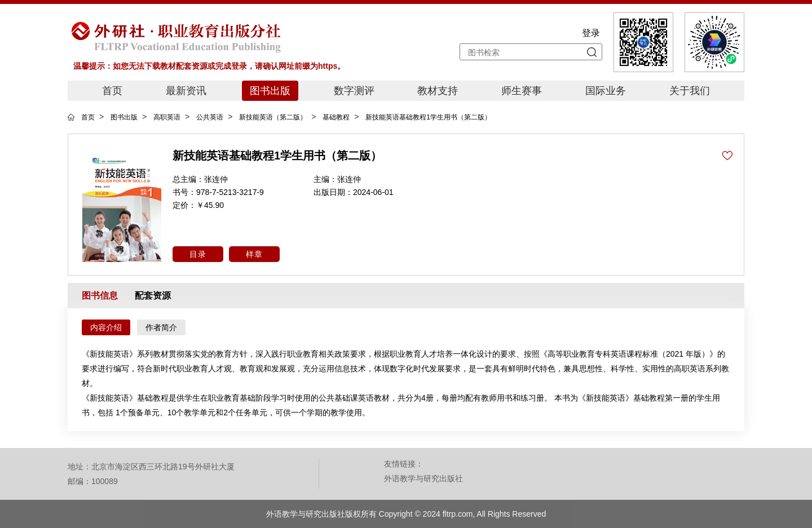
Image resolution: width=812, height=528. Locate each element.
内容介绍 (106, 327)
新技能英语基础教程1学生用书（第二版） (428, 117)
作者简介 (161, 327)
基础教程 (336, 117)
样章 (254, 254)
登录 (591, 33)
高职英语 (167, 117)
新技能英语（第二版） (273, 117)
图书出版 (270, 91)
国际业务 (606, 91)
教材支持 (438, 91)
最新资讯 (186, 91)
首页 (112, 91)
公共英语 (210, 117)
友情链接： (404, 464)
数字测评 (354, 91)
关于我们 (690, 91)
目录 (198, 254)
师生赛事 (522, 91)
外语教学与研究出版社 (423, 478)
